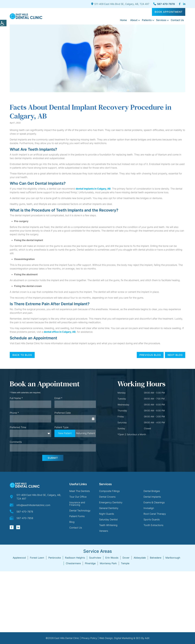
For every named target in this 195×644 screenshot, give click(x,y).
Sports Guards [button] (152, 519)
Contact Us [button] (177, 20)
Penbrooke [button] (55, 558)
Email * (58, 398)
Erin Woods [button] (112, 558)
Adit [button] (147, 638)
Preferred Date (63, 413)
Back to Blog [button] (22, 355)
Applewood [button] (19, 558)
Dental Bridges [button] (152, 491)
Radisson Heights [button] (75, 558)
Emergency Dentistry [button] (111, 502)
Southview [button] (95, 558)
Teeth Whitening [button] (108, 525)
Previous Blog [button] (150, 355)
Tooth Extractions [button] (153, 525)
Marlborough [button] (173, 558)
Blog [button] (72, 522)
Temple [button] (125, 563)
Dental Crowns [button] (107, 497)
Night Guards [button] (107, 514)
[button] (3, 23)
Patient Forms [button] (77, 516)
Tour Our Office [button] (78, 497)
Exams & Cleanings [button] (154, 502)
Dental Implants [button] (152, 497)
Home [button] (123, 20)
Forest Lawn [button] (37, 558)
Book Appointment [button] (169, 12)
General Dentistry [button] (109, 508)
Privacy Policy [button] (89, 638)
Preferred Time (18, 427)
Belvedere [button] (156, 558)
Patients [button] (147, 20)
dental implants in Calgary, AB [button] (93, 189)
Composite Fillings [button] (109, 491)
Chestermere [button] (73, 563)
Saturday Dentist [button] (108, 519)
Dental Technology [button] (80, 511)
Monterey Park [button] (108, 563)
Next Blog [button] (175, 355)
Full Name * (16, 398)
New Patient (65, 433)
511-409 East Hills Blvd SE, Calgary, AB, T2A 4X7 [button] (120, 4)
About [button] (134, 20)
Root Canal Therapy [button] (155, 514)
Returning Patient (86, 433)
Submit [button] (53, 458)
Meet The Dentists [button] (80, 491)
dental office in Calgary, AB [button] (60, 332)
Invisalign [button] (149, 508)
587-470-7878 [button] (164, 4)
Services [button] (161, 20)
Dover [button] (126, 558)
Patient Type (61, 427)
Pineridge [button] (90, 563)
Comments (16, 442)
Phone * (14, 413)
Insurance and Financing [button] (77, 504)
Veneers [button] (104, 531)
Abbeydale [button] (140, 558)
